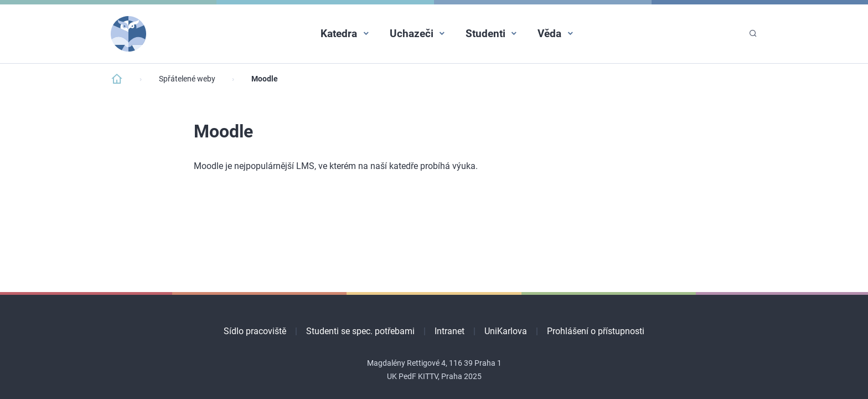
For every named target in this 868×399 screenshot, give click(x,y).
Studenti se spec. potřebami (360, 331)
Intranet (449, 331)
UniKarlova (506, 331)
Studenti (485, 34)
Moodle (265, 79)
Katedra (339, 34)
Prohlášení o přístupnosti (596, 331)
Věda (549, 34)
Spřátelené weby (187, 79)
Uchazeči (412, 34)
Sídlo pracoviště (255, 331)
